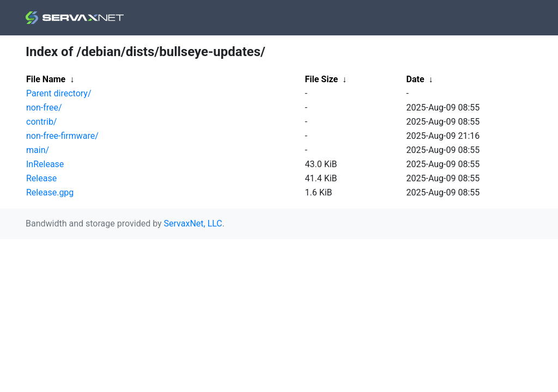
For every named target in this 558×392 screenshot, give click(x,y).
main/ (38, 150)
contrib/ (41, 122)
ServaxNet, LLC (193, 223)
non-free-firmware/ (62, 136)
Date (416, 79)
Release (41, 178)
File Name (46, 79)
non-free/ (44, 108)
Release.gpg (50, 192)
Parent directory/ (59, 93)
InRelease (45, 164)
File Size (322, 79)
